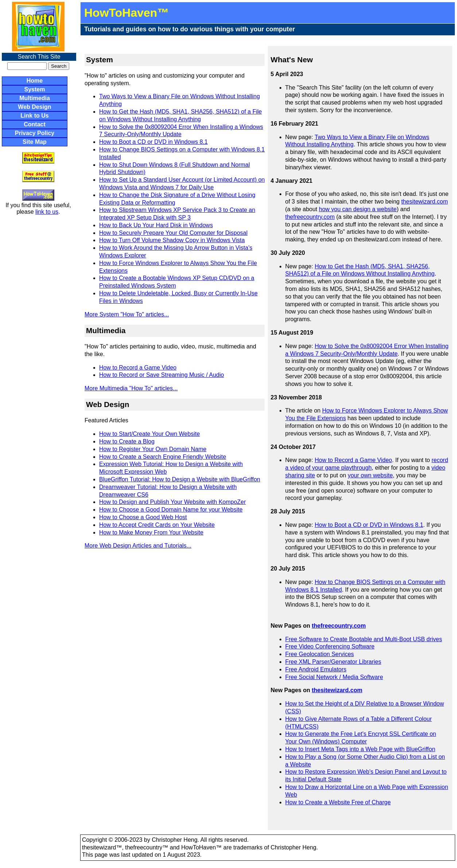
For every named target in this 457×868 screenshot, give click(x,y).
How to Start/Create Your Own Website (149, 434)
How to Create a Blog (127, 441)
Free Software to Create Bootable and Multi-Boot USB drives (364, 639)
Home (35, 81)
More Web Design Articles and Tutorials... (138, 546)
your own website (370, 475)
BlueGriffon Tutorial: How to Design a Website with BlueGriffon (180, 479)
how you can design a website (358, 209)
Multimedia (35, 98)
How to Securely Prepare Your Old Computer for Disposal (173, 233)
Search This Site (39, 57)
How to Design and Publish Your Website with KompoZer (173, 502)
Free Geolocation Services (320, 654)
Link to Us (34, 116)
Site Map (35, 142)
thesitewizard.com (425, 202)
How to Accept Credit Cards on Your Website (157, 525)
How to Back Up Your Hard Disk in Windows (156, 225)
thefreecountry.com (310, 217)
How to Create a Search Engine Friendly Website (163, 457)
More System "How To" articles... (127, 314)
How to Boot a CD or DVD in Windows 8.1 (153, 142)
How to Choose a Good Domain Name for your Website (171, 510)
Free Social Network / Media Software (334, 677)
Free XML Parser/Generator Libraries (333, 662)
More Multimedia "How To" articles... (131, 388)
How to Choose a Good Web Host (143, 517)
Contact (35, 124)
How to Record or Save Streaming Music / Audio (161, 375)
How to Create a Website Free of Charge (338, 802)
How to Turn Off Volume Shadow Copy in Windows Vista (172, 240)
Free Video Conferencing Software (330, 646)
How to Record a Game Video (138, 368)
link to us (47, 212)
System (35, 89)
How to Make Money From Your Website (151, 532)
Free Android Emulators (316, 669)
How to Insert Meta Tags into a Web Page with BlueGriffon (360, 749)
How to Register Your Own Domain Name (153, 449)
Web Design (34, 107)
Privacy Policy (35, 133)
